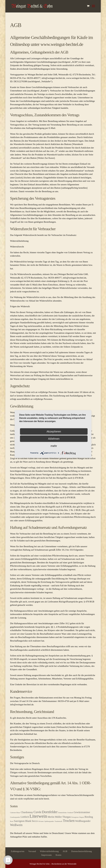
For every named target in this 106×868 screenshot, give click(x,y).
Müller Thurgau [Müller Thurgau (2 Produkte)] (63, 817)
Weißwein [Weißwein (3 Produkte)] (16, 825)
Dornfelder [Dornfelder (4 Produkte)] (50, 812)
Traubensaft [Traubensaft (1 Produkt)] (58, 821)
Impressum (46, 855)
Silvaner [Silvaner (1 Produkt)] (41, 821)
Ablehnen (54, 439)
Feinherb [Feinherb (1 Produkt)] (70, 813)
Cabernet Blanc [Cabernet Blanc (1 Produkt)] (15, 813)
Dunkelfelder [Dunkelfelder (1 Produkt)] (62, 813)
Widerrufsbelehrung (49, 851)
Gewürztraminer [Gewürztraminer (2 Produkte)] (82, 812)
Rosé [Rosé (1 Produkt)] (12, 821)
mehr (54, 446)
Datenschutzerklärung (82, 851)
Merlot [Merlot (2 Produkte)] (51, 817)
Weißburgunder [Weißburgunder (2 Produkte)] (83, 821)
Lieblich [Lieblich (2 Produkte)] (25, 817)
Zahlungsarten (18, 851)
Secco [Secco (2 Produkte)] (35, 821)
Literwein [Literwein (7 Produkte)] (38, 816)
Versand (32, 851)
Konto (58, 855)
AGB (65, 851)
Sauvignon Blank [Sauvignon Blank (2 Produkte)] (23, 821)
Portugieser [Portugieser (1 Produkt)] (75, 817)
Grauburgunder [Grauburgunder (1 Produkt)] (15, 817)
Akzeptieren (54, 431)
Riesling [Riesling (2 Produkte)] (89, 817)
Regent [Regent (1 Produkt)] (82, 817)
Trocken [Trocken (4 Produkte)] (69, 821)
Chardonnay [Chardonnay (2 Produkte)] (27, 812)
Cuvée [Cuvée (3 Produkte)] (37, 812)
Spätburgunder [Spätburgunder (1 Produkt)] (49, 821)
